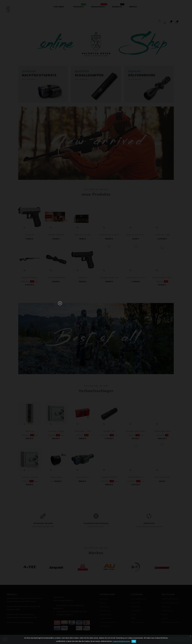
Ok (134, 641)
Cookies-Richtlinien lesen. (121, 641)
